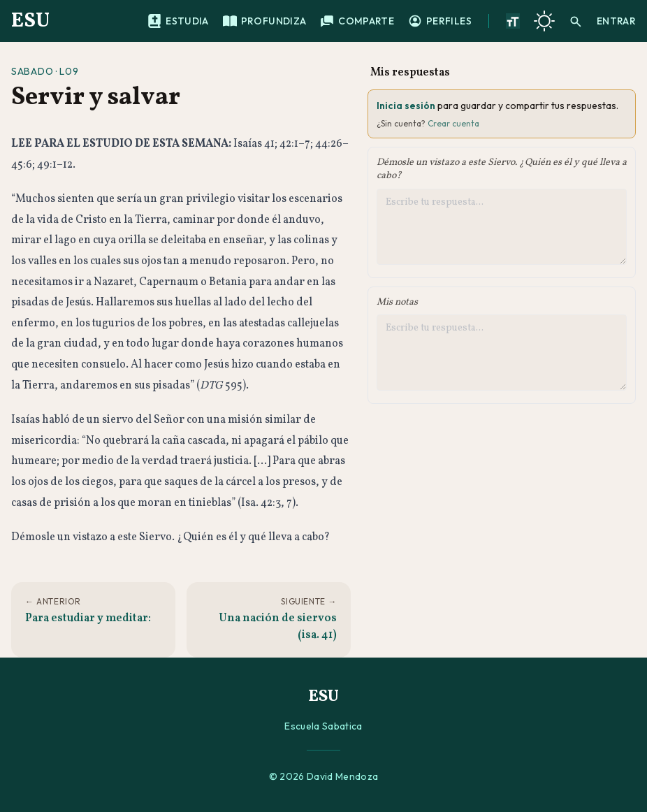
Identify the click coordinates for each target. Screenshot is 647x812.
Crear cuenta (453, 123)
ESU (30, 21)
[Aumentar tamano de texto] (513, 21)
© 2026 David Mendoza (324, 776)
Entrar (616, 21)
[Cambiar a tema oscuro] (544, 21)
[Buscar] (576, 21)
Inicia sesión (406, 106)
